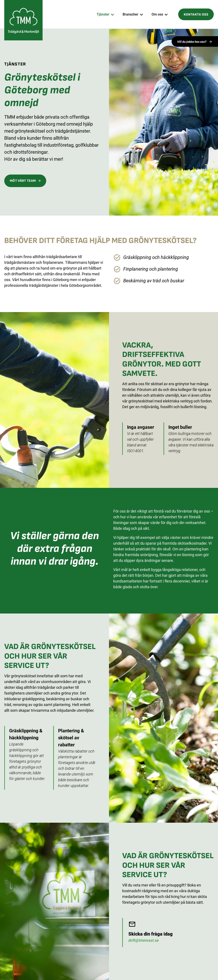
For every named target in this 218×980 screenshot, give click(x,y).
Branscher (131, 14)
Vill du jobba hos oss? (192, 42)
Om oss (157, 14)
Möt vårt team (23, 181)
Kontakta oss (196, 15)
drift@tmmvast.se (143, 940)
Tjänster (103, 14)
